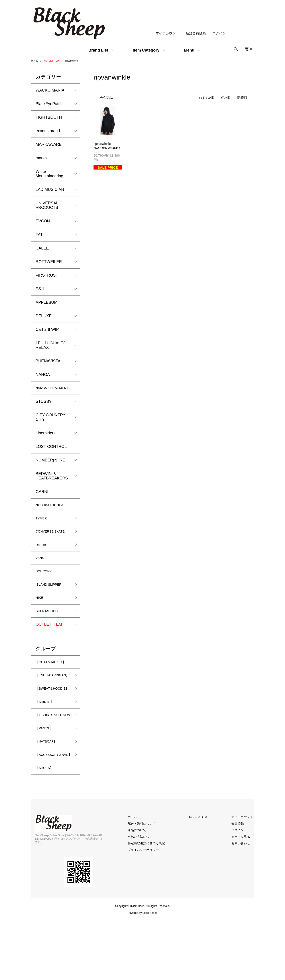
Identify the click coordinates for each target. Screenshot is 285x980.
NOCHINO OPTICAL (45, 514)
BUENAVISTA (48, 361)
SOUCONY (46, 594)
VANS (41, 579)
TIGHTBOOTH (49, 117)
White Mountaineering (49, 174)
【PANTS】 (46, 781)
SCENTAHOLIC (50, 637)
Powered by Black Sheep (142, 971)
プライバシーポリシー (152, 911)
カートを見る (244, 898)
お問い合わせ (244, 905)
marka (41, 158)
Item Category (146, 50)
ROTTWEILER (49, 262)
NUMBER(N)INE (50, 466)
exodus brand (48, 131)
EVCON (43, 221)
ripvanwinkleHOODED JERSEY (103, 148)
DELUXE (44, 316)
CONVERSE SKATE (47, 548)
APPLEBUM (47, 302)
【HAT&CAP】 (49, 795)
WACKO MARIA (50, 90)
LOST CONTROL (51, 453)
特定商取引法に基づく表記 (155, 905)
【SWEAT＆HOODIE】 (47, 730)
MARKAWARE (49, 144)
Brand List (98, 50)
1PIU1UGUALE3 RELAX (51, 345)
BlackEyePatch (49, 104)
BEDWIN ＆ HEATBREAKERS (52, 482)
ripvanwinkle (77, 61)
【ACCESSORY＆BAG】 (52, 812)
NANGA (43, 375)
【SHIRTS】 (47, 747)
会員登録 (240, 885)
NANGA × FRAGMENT (47, 391)
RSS (198, 879)
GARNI (42, 498)
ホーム (35, 61)
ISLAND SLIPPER (52, 608)
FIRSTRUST (47, 275)
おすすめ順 (205, 98)
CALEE (42, 248)
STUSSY (44, 408)
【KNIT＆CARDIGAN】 (48, 711)
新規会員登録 (196, 33)
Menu (189, 50)
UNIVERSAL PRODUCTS (47, 205)
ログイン (219, 33)
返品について (145, 892)
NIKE (40, 622)
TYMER (43, 531)
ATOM (209, 879)
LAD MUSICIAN (50, 190)
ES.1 (40, 289)
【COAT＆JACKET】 (45, 691)
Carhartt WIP (47, 329)
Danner (42, 565)
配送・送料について (150, 885)
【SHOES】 (47, 829)
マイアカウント (167, 33)
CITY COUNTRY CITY (51, 423)
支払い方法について (150, 898)
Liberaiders (46, 439)
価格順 (225, 98)
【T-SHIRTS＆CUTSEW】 (49, 764)
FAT (39, 235)
